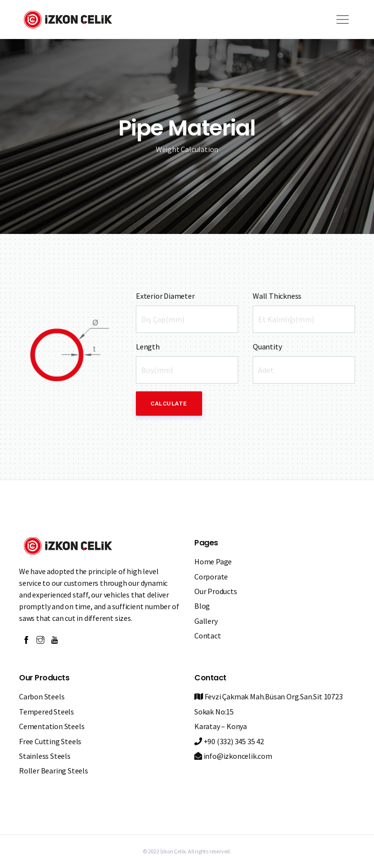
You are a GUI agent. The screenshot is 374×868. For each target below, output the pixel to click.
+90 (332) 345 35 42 (229, 741)
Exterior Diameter (165, 296)
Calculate (169, 404)
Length (148, 347)
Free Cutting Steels (50, 741)
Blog (202, 606)
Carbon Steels (42, 696)
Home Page (213, 561)
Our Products (216, 591)
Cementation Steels (52, 726)
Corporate (211, 577)
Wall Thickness (277, 296)
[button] (341, 16)
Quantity (267, 347)
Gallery (206, 621)
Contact (208, 636)
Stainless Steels (45, 756)
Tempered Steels (47, 712)
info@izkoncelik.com (233, 756)
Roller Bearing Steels (54, 771)
